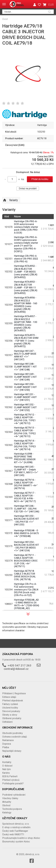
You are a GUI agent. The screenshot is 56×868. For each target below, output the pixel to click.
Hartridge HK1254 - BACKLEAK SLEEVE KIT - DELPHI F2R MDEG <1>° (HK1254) (27, 546)
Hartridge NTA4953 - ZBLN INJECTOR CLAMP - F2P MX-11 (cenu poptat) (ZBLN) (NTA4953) (26, 288)
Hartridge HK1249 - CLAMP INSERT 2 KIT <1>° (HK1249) (25, 377)
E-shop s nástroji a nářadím (16, 827)
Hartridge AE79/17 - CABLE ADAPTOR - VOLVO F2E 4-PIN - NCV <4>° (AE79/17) (25, 497)
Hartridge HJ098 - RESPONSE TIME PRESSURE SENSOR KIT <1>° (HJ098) (25, 458)
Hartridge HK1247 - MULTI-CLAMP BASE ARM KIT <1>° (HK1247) (25, 355)
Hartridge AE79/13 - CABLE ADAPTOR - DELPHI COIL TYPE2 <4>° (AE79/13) (25, 432)
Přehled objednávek (13, 701)
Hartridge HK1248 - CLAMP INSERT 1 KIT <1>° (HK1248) (25, 367)
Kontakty (7, 762)
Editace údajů (9, 697)
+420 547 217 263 (19, 665)
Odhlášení (7, 722)
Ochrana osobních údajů (15, 737)
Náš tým (6, 769)
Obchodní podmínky (13, 733)
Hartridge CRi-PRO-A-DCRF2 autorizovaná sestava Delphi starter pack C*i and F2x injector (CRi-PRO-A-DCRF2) (26, 244)
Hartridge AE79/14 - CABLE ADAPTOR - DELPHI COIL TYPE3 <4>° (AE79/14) (25, 445)
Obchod (6, 805)
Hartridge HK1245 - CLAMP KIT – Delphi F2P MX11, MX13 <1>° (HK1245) (26, 471)
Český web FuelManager (15, 831)
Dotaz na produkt (28, 188)
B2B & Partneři (10, 776)
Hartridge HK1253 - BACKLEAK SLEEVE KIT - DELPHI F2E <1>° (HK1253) (27, 520)
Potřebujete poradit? (13, 783)
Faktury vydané (10, 704)
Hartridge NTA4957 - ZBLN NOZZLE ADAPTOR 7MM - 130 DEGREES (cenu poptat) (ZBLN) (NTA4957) (26, 323)
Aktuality (7, 802)
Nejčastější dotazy (12, 751)
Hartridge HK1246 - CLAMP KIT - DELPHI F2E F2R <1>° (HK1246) (27, 509)
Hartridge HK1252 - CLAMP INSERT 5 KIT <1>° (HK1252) (25, 407)
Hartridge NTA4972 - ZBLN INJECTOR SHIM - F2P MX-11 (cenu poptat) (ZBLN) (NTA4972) (26, 341)
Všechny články (10, 798)
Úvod (5, 19)
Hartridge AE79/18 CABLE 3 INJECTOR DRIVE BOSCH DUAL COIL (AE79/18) (25, 575)
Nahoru (5, 200)
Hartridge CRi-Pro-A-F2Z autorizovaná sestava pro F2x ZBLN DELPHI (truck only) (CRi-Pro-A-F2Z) (26, 590)
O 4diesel (7, 766)
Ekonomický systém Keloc (16, 842)
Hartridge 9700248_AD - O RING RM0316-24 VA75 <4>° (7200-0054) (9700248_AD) (27, 604)
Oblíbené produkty (12, 718)
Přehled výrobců (11, 780)
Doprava (7, 744)
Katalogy (7, 813)
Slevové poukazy (11, 711)
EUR (51, 5)
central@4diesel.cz (16, 669)
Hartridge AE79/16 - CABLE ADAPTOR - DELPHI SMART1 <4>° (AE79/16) (26, 484)
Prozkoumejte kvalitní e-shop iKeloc (21, 838)
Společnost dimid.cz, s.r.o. (16, 824)
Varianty (13, 200)
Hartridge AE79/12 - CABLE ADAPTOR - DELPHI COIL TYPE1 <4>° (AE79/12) (25, 419)
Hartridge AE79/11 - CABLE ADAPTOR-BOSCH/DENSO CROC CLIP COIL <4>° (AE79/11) (26, 561)
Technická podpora (12, 809)
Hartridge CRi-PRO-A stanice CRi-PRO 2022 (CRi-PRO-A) (26, 259)
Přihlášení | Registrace (14, 693)
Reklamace (8, 740)
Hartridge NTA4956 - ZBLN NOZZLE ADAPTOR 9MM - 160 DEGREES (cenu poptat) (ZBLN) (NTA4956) (26, 305)
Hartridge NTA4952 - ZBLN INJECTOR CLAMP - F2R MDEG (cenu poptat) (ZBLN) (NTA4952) (26, 272)
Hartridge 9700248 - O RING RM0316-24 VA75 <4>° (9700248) (26, 533)
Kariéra (6, 773)
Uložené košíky (10, 708)
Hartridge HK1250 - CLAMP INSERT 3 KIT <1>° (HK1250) (25, 387)
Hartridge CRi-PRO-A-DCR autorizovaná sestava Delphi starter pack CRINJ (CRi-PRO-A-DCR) (26, 227)
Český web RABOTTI (13, 834)
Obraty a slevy (10, 715)
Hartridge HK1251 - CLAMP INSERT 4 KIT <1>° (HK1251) (25, 397)
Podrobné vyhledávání (14, 795)
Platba (6, 747)
